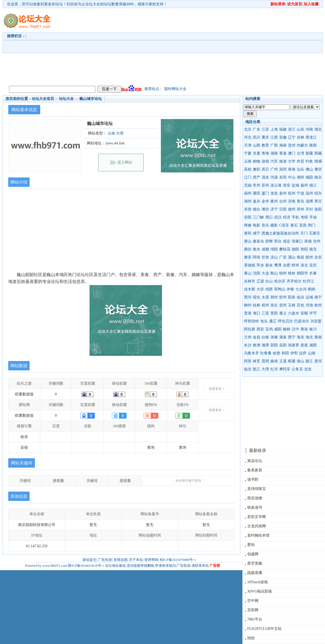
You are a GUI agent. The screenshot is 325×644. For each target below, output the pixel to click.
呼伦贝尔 (285, 321)
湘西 (313, 345)
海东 (300, 337)
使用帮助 (151, 560)
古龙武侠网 (257, 526)
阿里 (248, 361)
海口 (257, 313)
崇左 (274, 305)
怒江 (257, 369)
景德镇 (250, 265)
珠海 (292, 169)
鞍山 (274, 273)
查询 (151, 447)
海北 (309, 337)
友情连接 (120, 560)
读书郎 (253, 479)
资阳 (304, 249)
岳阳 (283, 345)
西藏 (318, 153)
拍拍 (251, 638)
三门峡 (258, 217)
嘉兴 (257, 201)
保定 (287, 241)
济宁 (274, 209)
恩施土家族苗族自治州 (280, 233)
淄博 (309, 201)
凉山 (274, 257)
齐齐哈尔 (294, 281)
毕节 (313, 313)
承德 (308, 241)
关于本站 (136, 560)
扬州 (304, 185)
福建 (283, 129)
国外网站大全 (175, 89)
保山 (300, 361)
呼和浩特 (251, 321)
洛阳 (318, 209)
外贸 (300, 161)
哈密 (277, 353)
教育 (265, 145)
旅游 (283, 161)
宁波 (300, 193)
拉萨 (303, 353)
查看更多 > (217, 389)
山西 (257, 145)
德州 (292, 209)
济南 (292, 201)
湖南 (274, 153)
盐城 (295, 185)
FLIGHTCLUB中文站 (264, 629)
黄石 (294, 225)
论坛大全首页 (43, 99)
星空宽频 (255, 563)
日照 (283, 209)
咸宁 (257, 233)
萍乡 (260, 265)
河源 (274, 177)
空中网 (253, 601)
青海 (265, 153)
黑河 (248, 297)
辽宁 (292, 137)
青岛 (300, 201)
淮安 (287, 185)
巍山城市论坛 (91, 99)
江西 (274, 137)
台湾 (300, 153)
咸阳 (278, 329)
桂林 (257, 305)
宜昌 (303, 225)
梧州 (265, 305)
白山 (269, 281)
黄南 (318, 337)
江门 (248, 177)
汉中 (295, 329)
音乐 (265, 225)
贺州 (283, 305)
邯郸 (269, 241)
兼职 (257, 169)
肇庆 (318, 169)
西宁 (292, 337)
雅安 (248, 257)
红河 (274, 369)
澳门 (292, 153)
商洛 (304, 329)
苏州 (265, 185)
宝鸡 (269, 329)
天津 (248, 145)
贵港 (248, 313)
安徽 (283, 137)
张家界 (294, 345)
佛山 (309, 169)
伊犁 (294, 353)
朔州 (274, 297)
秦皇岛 (258, 241)
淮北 (304, 265)
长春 (313, 273)
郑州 (300, 209)
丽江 (309, 361)
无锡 (248, 185)
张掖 (274, 337)
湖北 (318, 129)
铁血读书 (255, 507)
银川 (313, 329)
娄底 (304, 345)
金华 (265, 201)
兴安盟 (316, 321)
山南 (312, 353)
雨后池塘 (255, 498)
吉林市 (250, 281)
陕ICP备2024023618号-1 (86, 566)
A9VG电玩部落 (260, 591)
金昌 (257, 337)
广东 (257, 129)
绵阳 (274, 249)
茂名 (265, 177)
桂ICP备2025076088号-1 (178, 560)
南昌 (300, 257)
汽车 (274, 161)
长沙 (248, 345)
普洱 (318, 361)
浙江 (292, 129)
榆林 (287, 329)
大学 (292, 161)
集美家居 (255, 470)
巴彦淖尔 (302, 321)
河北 (248, 137)
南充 (313, 249)
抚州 (309, 257)
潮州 (300, 177)
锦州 (283, 273)
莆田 (257, 193)
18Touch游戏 (257, 582)
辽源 (260, 281)
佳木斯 (250, 289)
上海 (274, 129)
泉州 (283, 193)
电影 (257, 225)
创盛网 (253, 554)
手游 (313, 217)
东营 (248, 209)
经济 (287, 217)
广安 (283, 257)
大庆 (260, 289)
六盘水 (294, 313)
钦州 (318, 305)
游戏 (265, 161)
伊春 (290, 289)
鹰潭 (278, 265)
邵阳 (274, 345)
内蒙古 (302, 145)
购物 (257, 161)
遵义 (283, 313)
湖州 (248, 201)
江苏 (265, 129)
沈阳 (257, 273)
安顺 (304, 313)
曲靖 (274, 361)
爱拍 (251, 545)
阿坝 (257, 257)
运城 (309, 297)
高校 (248, 169)
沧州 (317, 241)
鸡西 (269, 289)
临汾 (300, 297)
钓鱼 (309, 161)
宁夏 (248, 153)
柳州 (248, 305)
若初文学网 (257, 517)
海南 (283, 145)
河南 (309, 129)
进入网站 (125, 162)
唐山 (248, 241)
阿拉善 (250, 329)
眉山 (292, 257)
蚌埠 (295, 265)
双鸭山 (280, 289)
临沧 (248, 369)
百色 (300, 305)
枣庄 (318, 201)
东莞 (283, 177)
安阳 (248, 217)
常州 (257, 185)
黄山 (248, 273)
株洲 (257, 345)
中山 (292, 177)
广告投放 (105, 560)
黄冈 (248, 233)
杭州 (292, 193)
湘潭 (265, 345)
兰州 (248, 337)
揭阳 (309, 177)
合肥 (287, 265)
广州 (274, 169)
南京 (318, 177)
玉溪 (283, 361)
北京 (248, 129)
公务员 (297, 369)
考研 (304, 217)
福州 (248, 193)
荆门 (312, 225)
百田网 (253, 610)
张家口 (297, 241)
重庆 (265, 137)
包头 (264, 321)
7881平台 (255, 619)
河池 (309, 305)
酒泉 (283, 337)
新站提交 (90, 560)
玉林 (292, 305)
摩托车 (285, 369)
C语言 (284, 225)
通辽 (273, 321)
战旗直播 (255, 573)
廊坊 (248, 249)
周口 (269, 217)
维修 (248, 225)
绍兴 (318, 193)
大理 (265, 369)
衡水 (257, 249)
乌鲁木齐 (251, 353)
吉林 (300, 137)
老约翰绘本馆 (258, 535)
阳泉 (292, 297)
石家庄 (315, 233)
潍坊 (265, 209)
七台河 (301, 289)
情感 (318, 161)
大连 (265, 273)
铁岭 (292, 273)
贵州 (292, 145)
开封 (309, 209)
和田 (285, 353)
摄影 (274, 225)
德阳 (295, 249)
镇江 (313, 185)
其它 (265, 169)
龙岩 (274, 193)
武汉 (278, 217)
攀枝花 (285, 249)
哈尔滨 (280, 281)
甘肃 (257, 153)
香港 (283, 153)
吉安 (318, 257)
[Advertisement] (121, 46)
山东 (300, 129)
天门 (304, 233)
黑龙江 (311, 137)
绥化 (257, 297)
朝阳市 (302, 273)
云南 (248, 161)
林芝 (257, 361)
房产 (257, 177)
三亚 (265, 313)
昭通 (292, 361)
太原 (265, 297)
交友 (308, 369)
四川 (257, 137)
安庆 (313, 265)
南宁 (318, 297)
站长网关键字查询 (188, 481)
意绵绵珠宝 (257, 489)
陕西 (313, 145)
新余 (269, 265)
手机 (295, 217)
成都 (265, 249)
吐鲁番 (266, 353)
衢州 (274, 201)
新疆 (309, 153)
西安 (260, 329)
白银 (265, 337)
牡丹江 (308, 281)
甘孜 (265, 257)
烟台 (257, 209)
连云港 (276, 185)
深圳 (283, 169)
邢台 (278, 241)
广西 (274, 145)
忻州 (283, 297)
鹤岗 (312, 289)
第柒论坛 (255, 461)
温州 (309, 193)
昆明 (265, 361)
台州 (283, 201)
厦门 (265, 193)
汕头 (300, 169)
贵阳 (274, 313)
